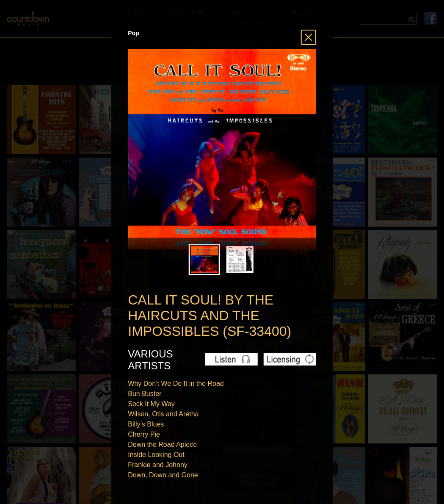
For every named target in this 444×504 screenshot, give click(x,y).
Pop (133, 33)
